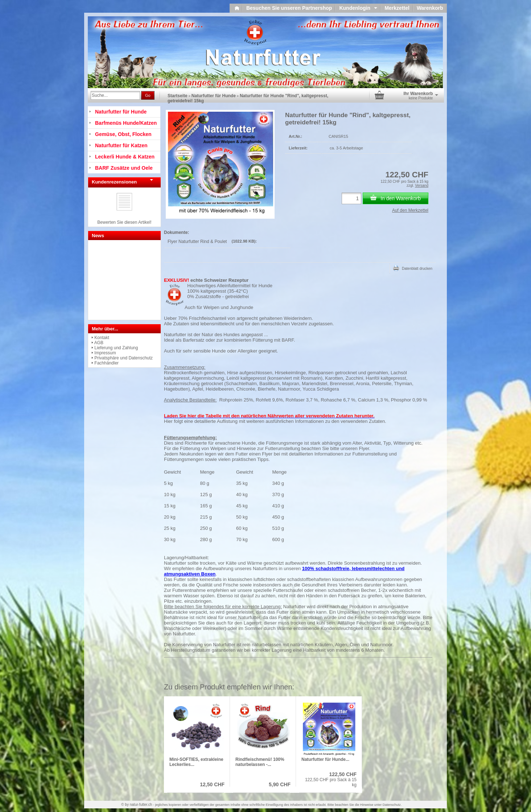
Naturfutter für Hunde (214, 96)
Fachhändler (106, 363)
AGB (99, 343)
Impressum (105, 353)
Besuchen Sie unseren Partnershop (289, 8)
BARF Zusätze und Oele (124, 168)
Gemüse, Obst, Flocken (123, 134)
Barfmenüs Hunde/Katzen (126, 123)
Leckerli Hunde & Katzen (125, 157)
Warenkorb (430, 8)
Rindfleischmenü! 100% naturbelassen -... (260, 762)
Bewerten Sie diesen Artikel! (124, 222)
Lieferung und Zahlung (116, 348)
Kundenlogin (358, 8)
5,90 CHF (280, 784)
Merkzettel (397, 8)
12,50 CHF (212, 784)
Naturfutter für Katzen (121, 145)
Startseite (178, 96)
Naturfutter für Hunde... (325, 759)
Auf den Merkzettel (410, 210)
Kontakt (102, 338)
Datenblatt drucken (413, 268)
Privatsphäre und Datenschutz (124, 358)
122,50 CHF (343, 774)
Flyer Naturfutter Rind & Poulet (197, 242)
